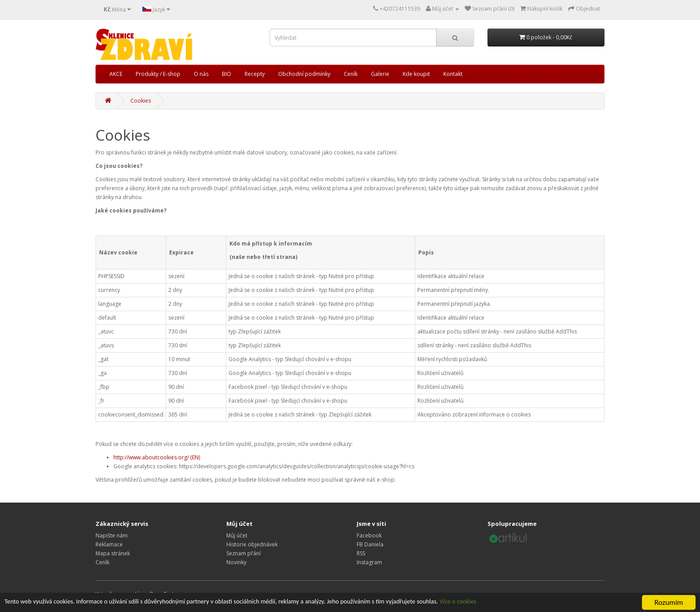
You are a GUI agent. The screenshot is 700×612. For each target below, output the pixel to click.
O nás (201, 74)
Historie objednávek (252, 544)
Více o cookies (541, 603)
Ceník (351, 74)
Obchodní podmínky (304, 74)
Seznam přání (244, 553)
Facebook (369, 535)
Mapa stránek (113, 553)
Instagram (369, 562)
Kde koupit (416, 74)
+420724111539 (400, 9)
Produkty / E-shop (158, 74)
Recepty (255, 74)
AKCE (116, 74)
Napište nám (112, 535)
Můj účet (237, 535)
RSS (361, 553)
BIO (227, 74)
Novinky (236, 562)
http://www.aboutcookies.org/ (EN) (157, 457)
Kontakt (453, 74)
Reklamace (109, 544)
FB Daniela (370, 544)
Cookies (141, 101)
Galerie (380, 74)
